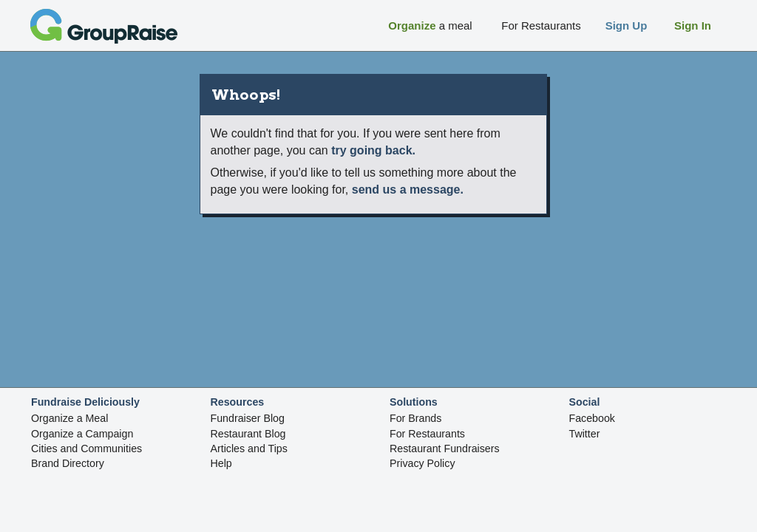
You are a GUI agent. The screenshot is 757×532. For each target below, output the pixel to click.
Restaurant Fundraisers (445, 449)
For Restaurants (427, 434)
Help (221, 463)
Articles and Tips (249, 449)
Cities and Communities (86, 449)
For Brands (415, 418)
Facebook (592, 418)
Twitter (585, 434)
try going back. (373, 150)
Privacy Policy (422, 463)
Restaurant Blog (248, 434)
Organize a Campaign (82, 434)
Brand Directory (68, 463)
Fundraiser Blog (248, 418)
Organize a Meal (69, 418)
